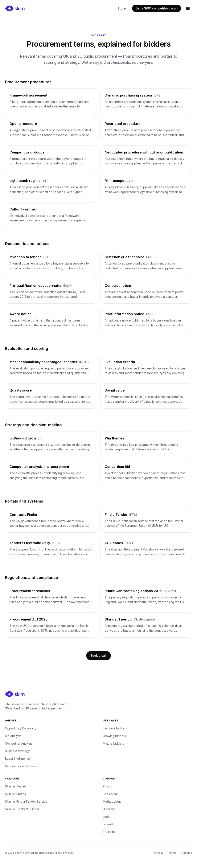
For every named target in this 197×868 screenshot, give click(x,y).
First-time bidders (115, 728)
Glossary (109, 809)
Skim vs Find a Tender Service (26, 801)
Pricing (108, 786)
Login (122, 8)
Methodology (112, 801)
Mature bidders (113, 743)
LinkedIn (109, 824)
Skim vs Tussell (16, 786)
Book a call (98, 656)
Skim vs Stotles (15, 794)
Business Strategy (17, 751)
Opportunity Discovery (21, 728)
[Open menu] (188, 8)
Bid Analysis (13, 736)
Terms (172, 853)
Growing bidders (114, 736)
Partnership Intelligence (21, 766)
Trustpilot (109, 832)
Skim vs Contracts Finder (22, 809)
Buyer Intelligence (18, 759)
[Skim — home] (15, 8)
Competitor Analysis (19, 743)
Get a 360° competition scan (157, 8)
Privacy (159, 853)
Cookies (187, 853)
